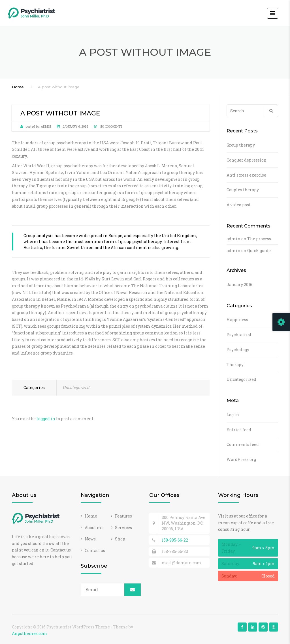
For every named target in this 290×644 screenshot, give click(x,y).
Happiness (237, 320)
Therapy (235, 365)
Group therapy (241, 145)
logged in (46, 419)
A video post (239, 205)
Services (123, 528)
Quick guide (259, 251)
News (90, 539)
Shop (120, 539)
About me (94, 528)
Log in (233, 415)
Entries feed (239, 430)
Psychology (238, 350)
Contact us (95, 550)
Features (123, 516)
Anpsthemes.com (30, 633)
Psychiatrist (239, 335)
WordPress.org (241, 459)
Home (18, 87)
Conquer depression (247, 160)
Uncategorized (76, 388)
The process (259, 239)
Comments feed (243, 444)
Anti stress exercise (246, 175)
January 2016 (239, 285)
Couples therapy (243, 190)
